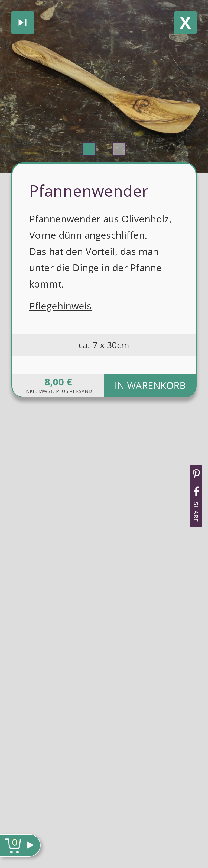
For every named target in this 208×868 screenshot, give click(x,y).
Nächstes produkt (23, 23)
